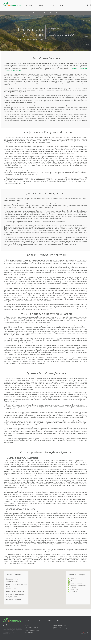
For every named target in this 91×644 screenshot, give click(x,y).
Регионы (29, 6)
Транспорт (74, 591)
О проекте (29, 625)
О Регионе (28, 13)
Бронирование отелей (60, 629)
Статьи (51, 6)
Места (41, 6)
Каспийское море (12, 582)
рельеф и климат (38, 13)
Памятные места (76, 581)
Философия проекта (32, 627)
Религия (73, 587)
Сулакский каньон (12, 589)
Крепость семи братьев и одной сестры (16, 585)
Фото (62, 6)
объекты (61, 13)
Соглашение (29, 632)
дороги (48, 13)
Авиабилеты (57, 627)
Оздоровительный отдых (78, 585)
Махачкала (37, 39)
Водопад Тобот (11, 597)
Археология (74, 589)
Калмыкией (83, 69)
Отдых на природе (76, 583)
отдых (55, 13)
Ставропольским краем (12, 70)
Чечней (74, 69)
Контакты (28, 629)
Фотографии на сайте (60, 625)
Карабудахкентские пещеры (15, 591)
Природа (73, 579)
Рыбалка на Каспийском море (16, 594)
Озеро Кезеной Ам (12, 579)
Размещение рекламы (32, 631)
